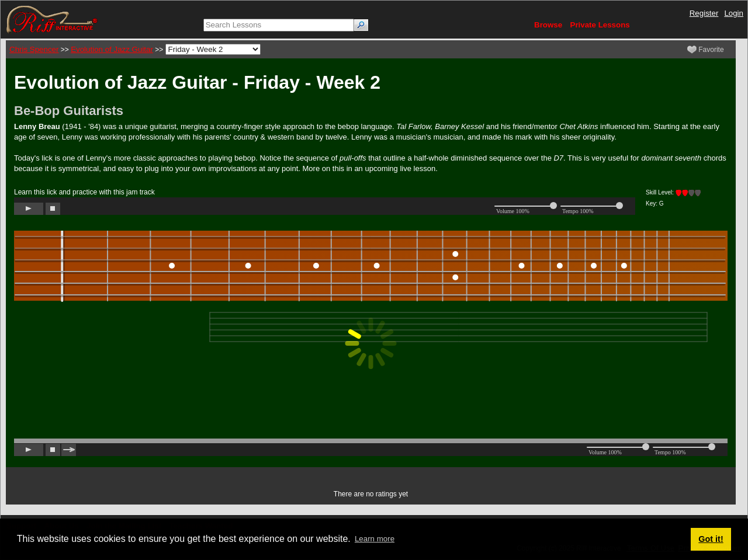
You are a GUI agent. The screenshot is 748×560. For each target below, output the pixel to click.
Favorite (706, 50)
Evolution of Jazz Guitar (112, 49)
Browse (548, 25)
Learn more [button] (375, 539)
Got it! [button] (711, 539)
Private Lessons (600, 25)
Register (704, 13)
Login (734, 13)
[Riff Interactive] (52, 19)
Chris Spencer (34, 49)
